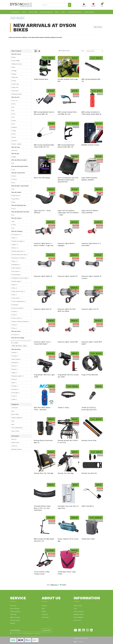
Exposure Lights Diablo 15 (43, 276)
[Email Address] (25, 630)
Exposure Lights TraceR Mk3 (68, 342)
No (13, 163)
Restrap (16, 389)
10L (13, 111)
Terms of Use (77, 620)
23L (14, 107)
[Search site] (70, 5)
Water (15, 285)
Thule (15, 396)
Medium (15, 127)
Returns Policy (15, 443)
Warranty (12, 623)
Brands (44, 611)
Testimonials (45, 617)
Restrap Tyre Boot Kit (89, 473)
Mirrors (15, 248)
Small (14, 121)
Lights (15, 245)
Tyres (15, 328)
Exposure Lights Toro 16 (90, 309)
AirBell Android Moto (41, 79)
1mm (14, 183)
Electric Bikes (33, 12)
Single (14, 157)
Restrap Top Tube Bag (66, 473)
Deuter (15, 369)
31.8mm (15, 141)
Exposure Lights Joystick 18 (68, 276)
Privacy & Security (79, 611)
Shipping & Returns (79, 614)
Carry (24, 12)
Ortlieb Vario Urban (88, 539)
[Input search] (55, 5)
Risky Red (15, 77)
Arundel (15, 356)
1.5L (14, 228)
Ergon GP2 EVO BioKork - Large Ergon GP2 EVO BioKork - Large (68, 213)
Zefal (15, 399)
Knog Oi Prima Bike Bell (90, 375)
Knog (15, 379)
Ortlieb (15, 386)
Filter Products (16, 51)
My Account (13, 606)
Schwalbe (16, 393)
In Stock (16, 335)
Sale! (64, 12)
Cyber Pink (15, 87)
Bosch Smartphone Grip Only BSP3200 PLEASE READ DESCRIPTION (68, 180)
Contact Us (14, 446)
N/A (14, 221)
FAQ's (75, 609)
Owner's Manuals (15, 609)
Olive (14, 67)
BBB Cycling (17, 359)
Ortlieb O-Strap (63, 408)
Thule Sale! (16, 298)
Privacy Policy (38, 633)
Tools (15, 315)
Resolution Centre (15, 620)
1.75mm (15, 179)
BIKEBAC (16, 363)
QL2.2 (14, 209)
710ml (14, 225)
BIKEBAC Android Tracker (90, 145)
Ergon (15, 373)
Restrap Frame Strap (89, 440)
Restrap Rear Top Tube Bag (44, 473)
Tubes (15, 325)
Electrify (15, 150)
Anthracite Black (17, 94)
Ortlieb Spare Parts (19, 251)
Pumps (15, 311)
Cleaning (16, 305)
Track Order (13, 614)
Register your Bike (15, 617)
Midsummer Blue (17, 64)
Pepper (15, 74)
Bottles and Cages (19, 241)
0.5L (14, 124)
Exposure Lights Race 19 (43, 309)
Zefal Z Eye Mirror (88, 506)
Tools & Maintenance (75, 12)
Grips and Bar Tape (19, 291)
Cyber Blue (16, 91)
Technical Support (15, 611)
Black (14, 57)
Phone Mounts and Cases (20, 255)
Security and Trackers (19, 258)
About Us (14, 439)
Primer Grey (16, 84)
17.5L (14, 114)
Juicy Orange (16, 61)
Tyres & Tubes (89, 12)
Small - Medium (17, 144)
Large (14, 131)
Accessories (15, 12)
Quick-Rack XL (17, 195)
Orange (14, 71)
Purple (14, 81)
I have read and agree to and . (25, 633)
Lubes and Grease (18, 308)
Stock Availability (78, 617)
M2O (15, 383)
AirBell (15, 353)
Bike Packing (17, 268)
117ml (14, 134)
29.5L (14, 104)
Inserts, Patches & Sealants (21, 321)
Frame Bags (17, 275)
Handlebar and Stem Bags (21, 278)
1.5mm (14, 176)
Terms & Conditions (28, 633)
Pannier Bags (17, 281)
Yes (13, 189)
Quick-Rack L (16, 199)
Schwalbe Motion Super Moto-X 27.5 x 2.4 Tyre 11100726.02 (42, 508)
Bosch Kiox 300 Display (42, 178)
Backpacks (16, 265)
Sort (83, 51)
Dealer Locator (78, 606)
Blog (43, 609)
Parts (57, 12)
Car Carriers (17, 271)
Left (14, 170)
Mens (14, 202)
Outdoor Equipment (46, 12)
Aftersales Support (17, 449)
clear (25, 346)
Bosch (15, 366)
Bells (15, 238)
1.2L (14, 117)
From (48, 58)
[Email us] (75, 630)
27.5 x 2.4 (15, 101)
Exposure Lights (18, 376)
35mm (14, 137)
